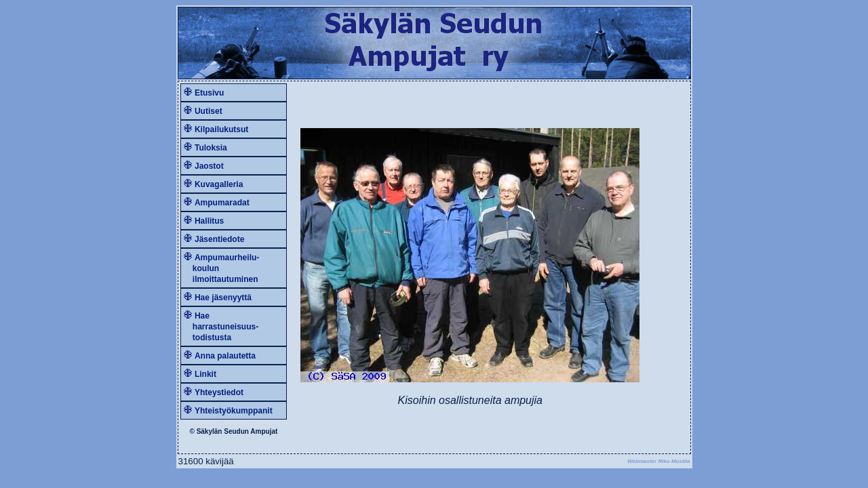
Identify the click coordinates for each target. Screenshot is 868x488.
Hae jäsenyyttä (223, 298)
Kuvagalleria (219, 184)
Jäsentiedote (219, 239)
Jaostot (209, 166)
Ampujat (264, 431)
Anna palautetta (225, 356)
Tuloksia (211, 148)
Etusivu (209, 93)
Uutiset (209, 111)
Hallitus (209, 221)
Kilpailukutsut (221, 129)
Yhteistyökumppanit (234, 411)
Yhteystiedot (219, 392)
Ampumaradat (222, 203)
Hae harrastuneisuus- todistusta (221, 327)
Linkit (205, 374)
